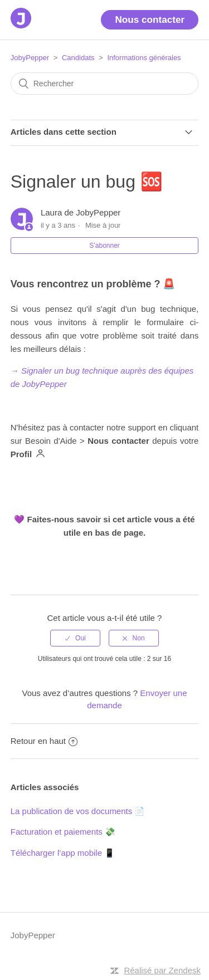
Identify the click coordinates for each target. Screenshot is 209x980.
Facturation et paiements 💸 (63, 832)
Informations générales (144, 58)
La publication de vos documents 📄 (78, 811)
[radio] (75, 638)
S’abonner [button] (104, 246)
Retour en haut (44, 741)
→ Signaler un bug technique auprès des (86, 371)
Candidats (78, 58)
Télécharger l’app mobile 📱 (63, 853)
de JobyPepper (39, 384)
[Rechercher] (105, 84)
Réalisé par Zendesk (162, 970)
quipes (181, 371)
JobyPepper (30, 58)
